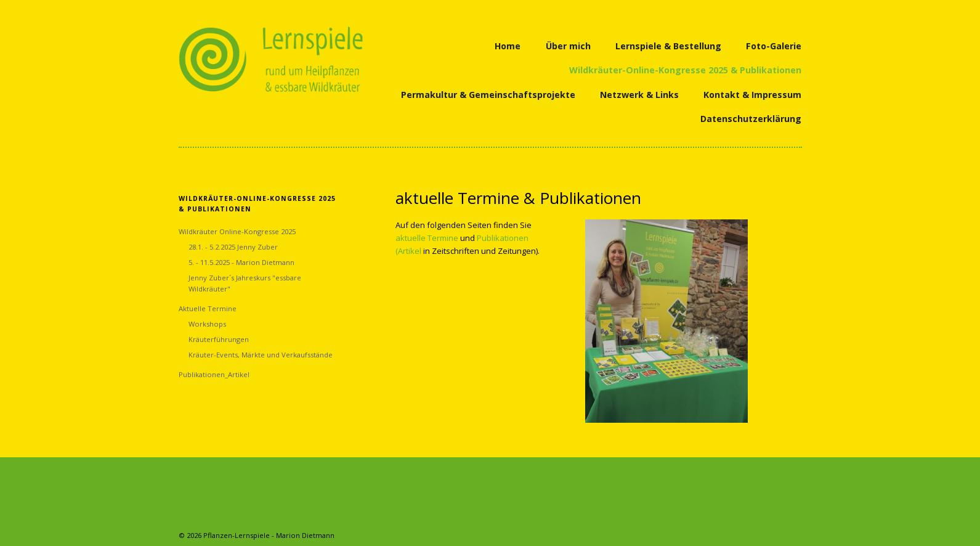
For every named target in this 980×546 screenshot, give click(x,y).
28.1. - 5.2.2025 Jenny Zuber (233, 247)
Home (508, 46)
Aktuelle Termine (208, 308)
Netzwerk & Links (639, 95)
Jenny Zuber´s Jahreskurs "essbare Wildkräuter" (245, 283)
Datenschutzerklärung (751, 119)
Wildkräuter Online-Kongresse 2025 (237, 231)
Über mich (568, 46)
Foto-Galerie (774, 46)
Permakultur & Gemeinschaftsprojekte (488, 95)
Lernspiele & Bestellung (668, 46)
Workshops (207, 324)
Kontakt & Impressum (752, 95)
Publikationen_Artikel (214, 374)
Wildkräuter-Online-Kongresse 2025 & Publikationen (685, 70)
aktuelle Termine (427, 238)
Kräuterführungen (219, 339)
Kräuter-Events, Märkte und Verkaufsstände (261, 355)
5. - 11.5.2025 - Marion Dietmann (241, 262)
